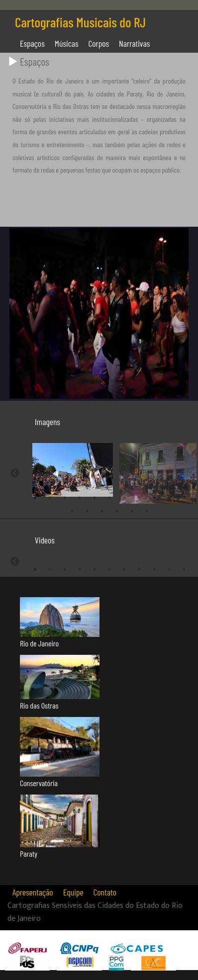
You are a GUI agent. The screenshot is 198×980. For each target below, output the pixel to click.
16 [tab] (132, 509)
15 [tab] (117, 509)
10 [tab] (169, 496)
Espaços (32, 43)
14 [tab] (102, 509)
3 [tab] (65, 496)
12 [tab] (72, 509)
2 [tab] (50, 496)
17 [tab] (147, 509)
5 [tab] (95, 496)
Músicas (67, 43)
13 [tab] (87, 509)
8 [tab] (139, 496)
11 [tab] (184, 496)
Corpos (99, 43)
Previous (15, 472)
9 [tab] (154, 496)
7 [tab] (124, 496)
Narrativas (134, 43)
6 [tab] (109, 496)
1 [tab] (35, 496)
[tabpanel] (65, 469)
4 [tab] (80, 496)
